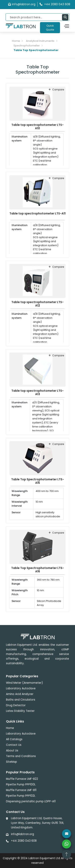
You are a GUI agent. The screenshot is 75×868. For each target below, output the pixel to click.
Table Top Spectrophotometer (36, 50)
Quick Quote (50, 28)
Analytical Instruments (40, 41)
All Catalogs (14, 739)
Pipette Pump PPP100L (21, 784)
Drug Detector (16, 705)
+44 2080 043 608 (24, 841)
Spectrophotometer (27, 46)
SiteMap (11, 762)
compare (56, 90)
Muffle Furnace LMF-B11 (21, 790)
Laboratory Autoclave (21, 688)
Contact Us (14, 745)
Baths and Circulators (21, 700)
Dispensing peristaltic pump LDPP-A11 (31, 801)
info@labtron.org (22, 4)
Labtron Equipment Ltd (44, 858)
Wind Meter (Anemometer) (24, 683)
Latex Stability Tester (20, 711)
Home (16, 41)
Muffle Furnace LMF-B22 (22, 779)
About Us (12, 751)
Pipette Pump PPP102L (21, 796)
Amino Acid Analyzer (20, 694)
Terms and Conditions (21, 756)
